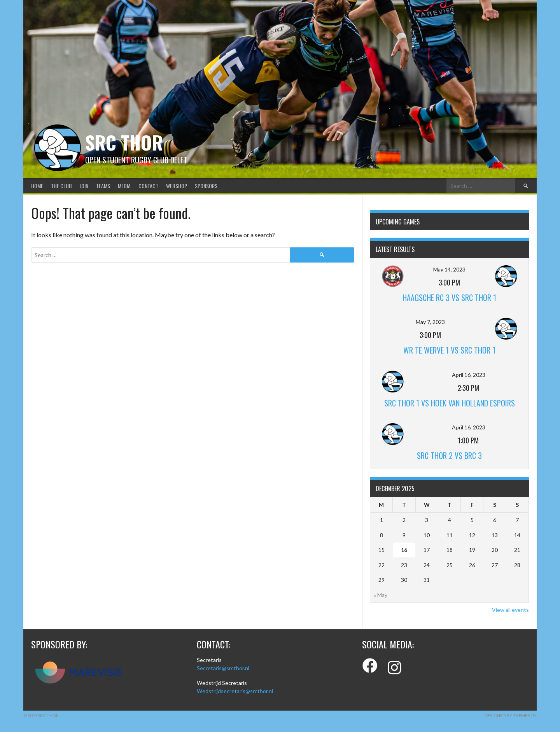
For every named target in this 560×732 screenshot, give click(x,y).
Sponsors (206, 186)
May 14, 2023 (449, 269)
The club (61, 186)
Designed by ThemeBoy (511, 715)
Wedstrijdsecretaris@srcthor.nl (235, 691)
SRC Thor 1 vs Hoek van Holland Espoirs (450, 403)
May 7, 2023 (430, 322)
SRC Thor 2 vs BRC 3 (449, 455)
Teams (103, 186)
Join (84, 186)
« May (381, 595)
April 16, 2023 (469, 375)
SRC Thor (124, 142)
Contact (148, 186)
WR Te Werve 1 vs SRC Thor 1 (449, 350)
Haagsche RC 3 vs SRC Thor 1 (449, 298)
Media (124, 186)
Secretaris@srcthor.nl (223, 668)
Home (37, 186)
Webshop (177, 186)
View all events (510, 610)
